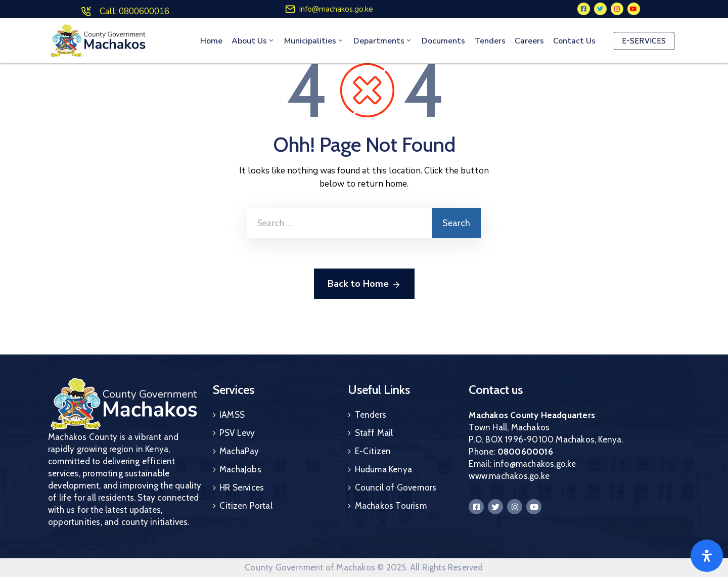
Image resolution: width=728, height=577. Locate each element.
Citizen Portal (246, 506)
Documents (443, 41)
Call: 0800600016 (134, 11)
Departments (383, 41)
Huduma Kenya (383, 469)
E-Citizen (373, 451)
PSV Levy (237, 433)
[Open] (707, 556)
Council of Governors (396, 487)
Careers (529, 41)
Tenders (490, 41)
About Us (253, 41)
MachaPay (239, 451)
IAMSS (232, 415)
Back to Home (364, 284)
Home (211, 41)
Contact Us (574, 41)
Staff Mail (374, 433)
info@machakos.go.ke (336, 9)
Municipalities (314, 41)
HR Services (242, 487)
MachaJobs (240, 469)
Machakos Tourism (391, 506)
